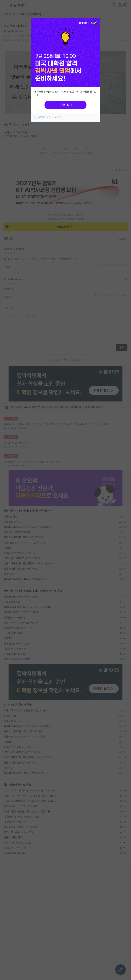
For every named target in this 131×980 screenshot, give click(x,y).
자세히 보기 (65, 105)
